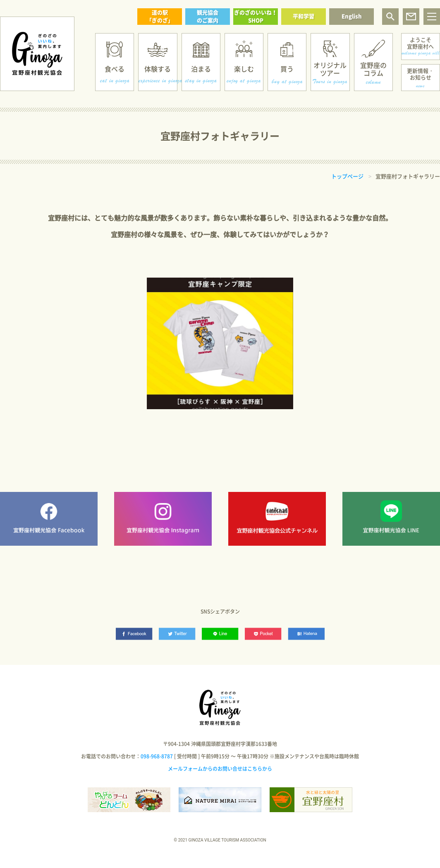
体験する (158, 69)
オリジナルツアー (330, 69)
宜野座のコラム (373, 69)
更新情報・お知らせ (420, 74)
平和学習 (304, 16)
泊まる (201, 69)
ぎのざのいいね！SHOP (256, 16)
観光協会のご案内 (208, 16)
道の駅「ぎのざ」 (160, 16)
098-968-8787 (157, 756)
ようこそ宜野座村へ (420, 43)
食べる (115, 69)
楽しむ (244, 69)
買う (287, 69)
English (352, 16)
